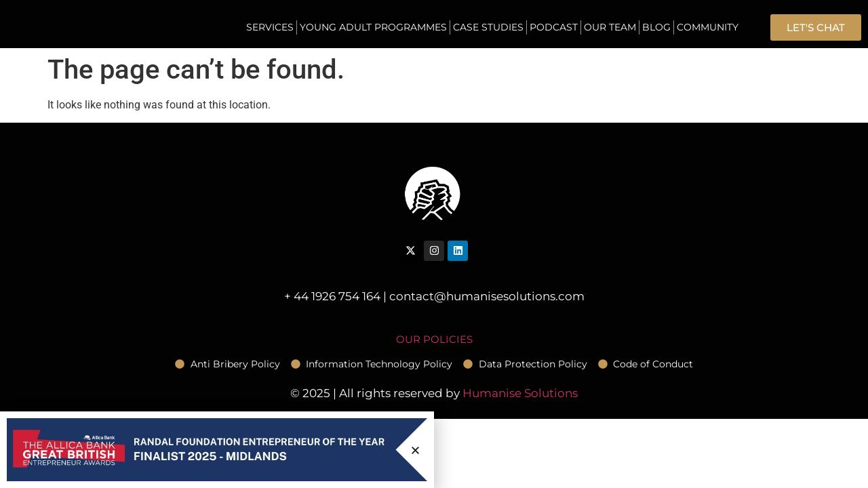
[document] (434, 244)
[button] (415, 450)
